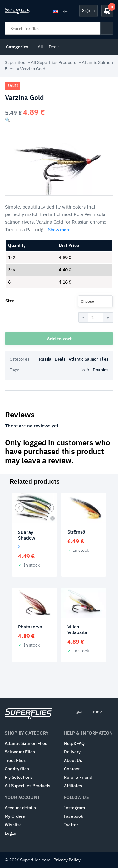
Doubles (101, 370)
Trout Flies (15, 760)
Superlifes (15, 62)
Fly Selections (19, 777)
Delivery (72, 752)
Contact (72, 769)
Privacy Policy (67, 860)
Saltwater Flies (20, 752)
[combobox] (95, 301)
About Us (73, 760)
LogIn (11, 833)
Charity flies (17, 769)
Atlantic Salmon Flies (88, 359)
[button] (8, 120)
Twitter (71, 825)
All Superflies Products (53, 62)
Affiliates (73, 786)
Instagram (74, 808)
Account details (20, 808)
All (40, 47)
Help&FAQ (74, 743)
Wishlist (13, 825)
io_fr (85, 370)
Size (10, 301)
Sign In (88, 11)
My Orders (15, 816)
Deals (54, 47)
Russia (45, 359)
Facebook (74, 816)
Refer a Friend (78, 777)
